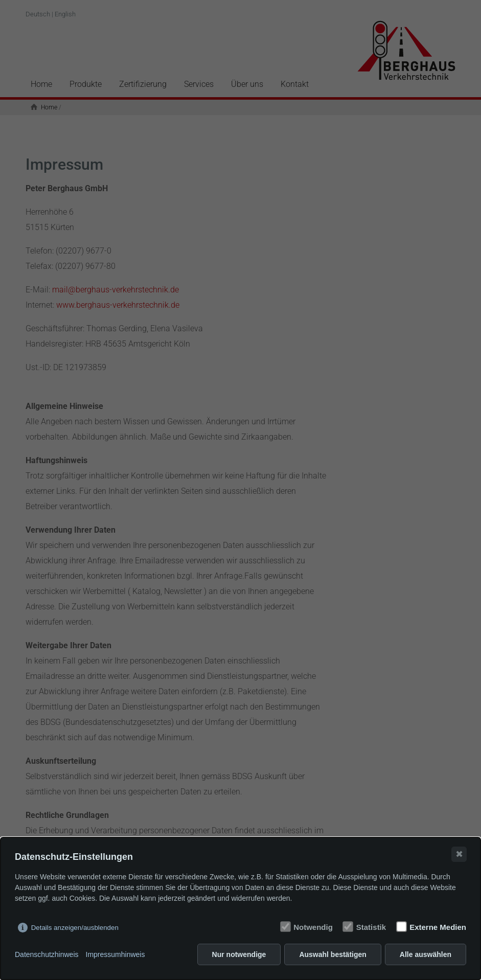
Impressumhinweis (116, 954)
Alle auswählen (426, 954)
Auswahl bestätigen (333, 954)
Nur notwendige (239, 954)
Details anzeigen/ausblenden (75, 928)
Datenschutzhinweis (47, 954)
